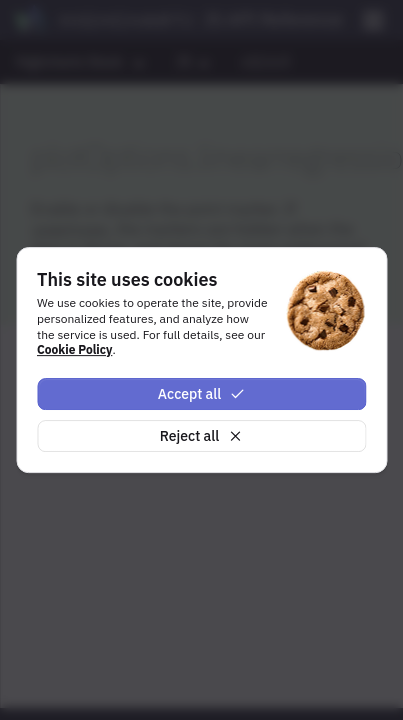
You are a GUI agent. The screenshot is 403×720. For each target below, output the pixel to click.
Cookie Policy (74, 349)
